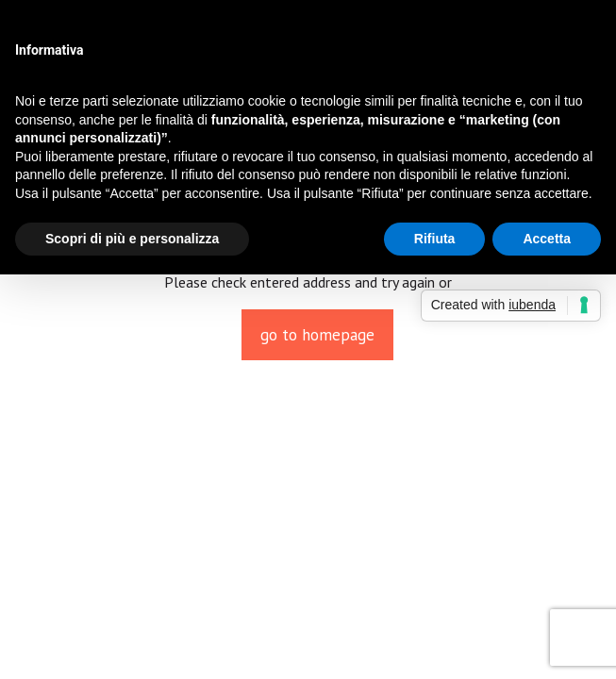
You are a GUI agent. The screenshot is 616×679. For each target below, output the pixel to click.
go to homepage (317, 335)
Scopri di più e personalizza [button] (132, 239)
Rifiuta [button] (435, 239)
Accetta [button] (547, 239)
